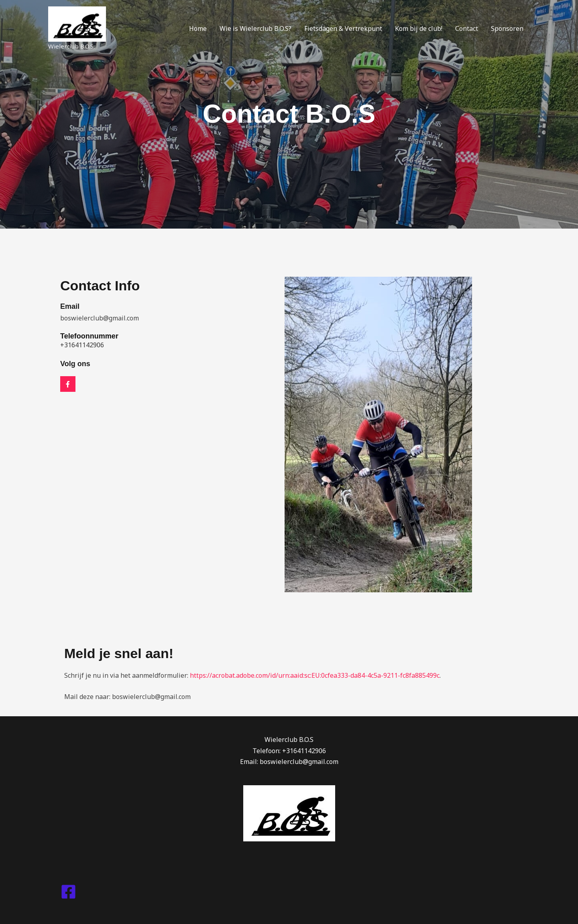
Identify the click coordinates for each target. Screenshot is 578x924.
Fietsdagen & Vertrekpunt (343, 28)
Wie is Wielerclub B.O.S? (255, 28)
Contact (467, 28)
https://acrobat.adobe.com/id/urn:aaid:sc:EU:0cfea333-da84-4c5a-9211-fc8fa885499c (315, 675)
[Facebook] (68, 892)
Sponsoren (507, 28)
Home (198, 28)
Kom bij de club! (419, 28)
